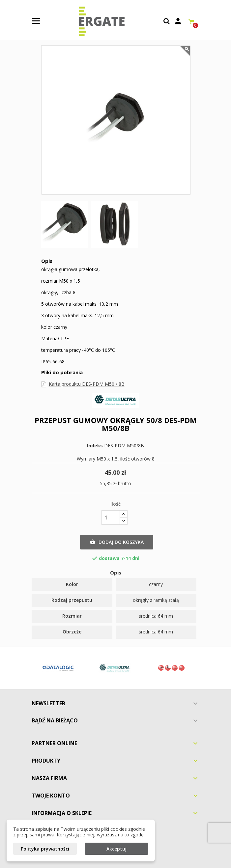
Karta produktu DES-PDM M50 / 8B (87, 384)
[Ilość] (111, 518)
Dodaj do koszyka (117, 542)
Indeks (95, 446)
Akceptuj (116, 849)
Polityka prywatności (45, 849)
